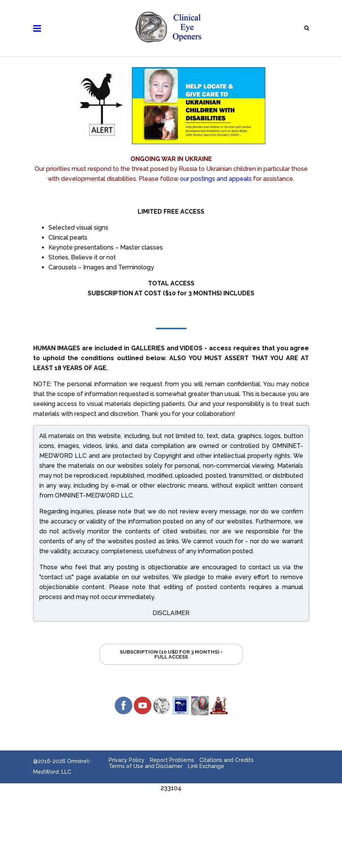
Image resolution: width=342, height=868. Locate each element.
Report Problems (172, 760)
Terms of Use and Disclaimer (146, 766)
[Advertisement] (171, 810)
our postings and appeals (216, 179)
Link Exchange (206, 766)
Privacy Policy (127, 760)
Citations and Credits (226, 760)
